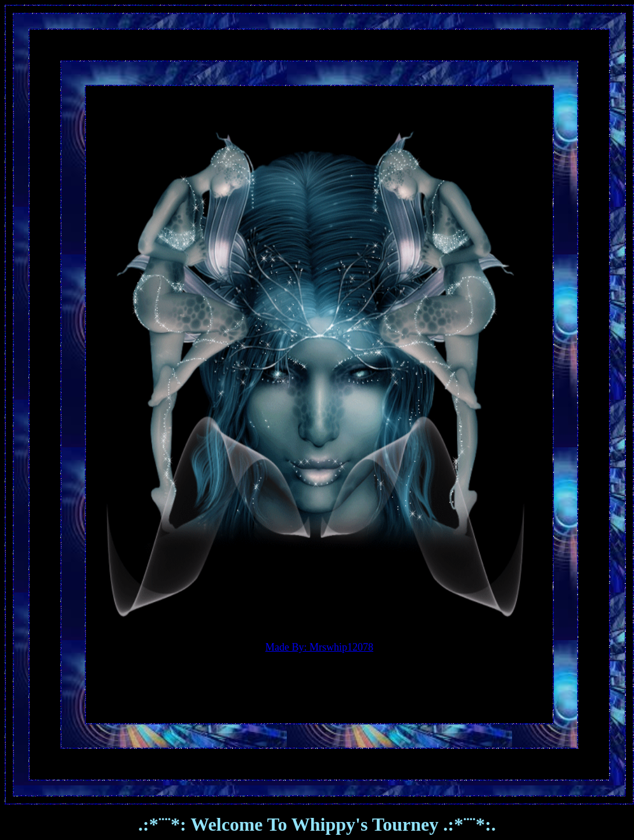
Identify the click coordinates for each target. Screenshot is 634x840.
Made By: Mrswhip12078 (319, 647)
